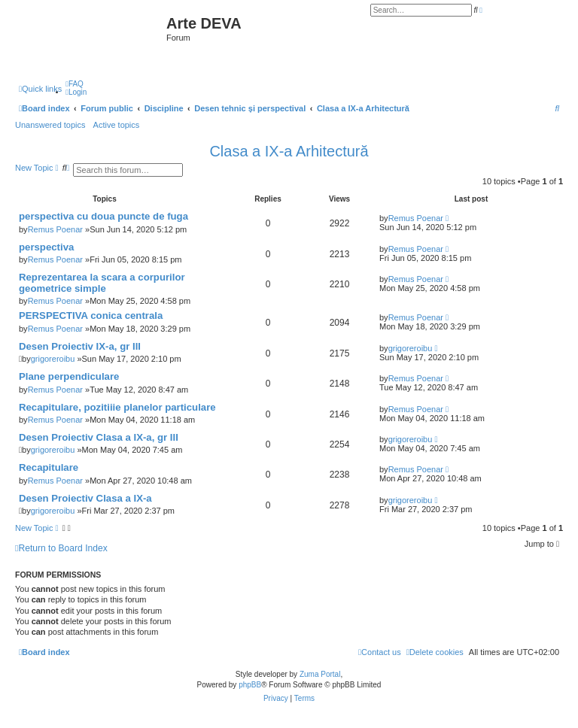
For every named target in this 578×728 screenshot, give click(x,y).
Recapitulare (49, 467)
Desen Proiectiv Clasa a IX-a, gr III (99, 437)
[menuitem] (75, 84)
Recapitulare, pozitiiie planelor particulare (117, 407)
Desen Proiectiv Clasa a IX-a (85, 498)
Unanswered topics (50, 125)
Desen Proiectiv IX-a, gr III (80, 346)
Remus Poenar (55, 229)
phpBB (250, 685)
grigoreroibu (53, 359)
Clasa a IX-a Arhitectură (289, 151)
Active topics (117, 125)
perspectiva (46, 247)
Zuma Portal (320, 674)
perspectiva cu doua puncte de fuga (103, 216)
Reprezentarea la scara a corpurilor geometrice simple (102, 283)
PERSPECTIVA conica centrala (91, 315)
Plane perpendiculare (69, 376)
